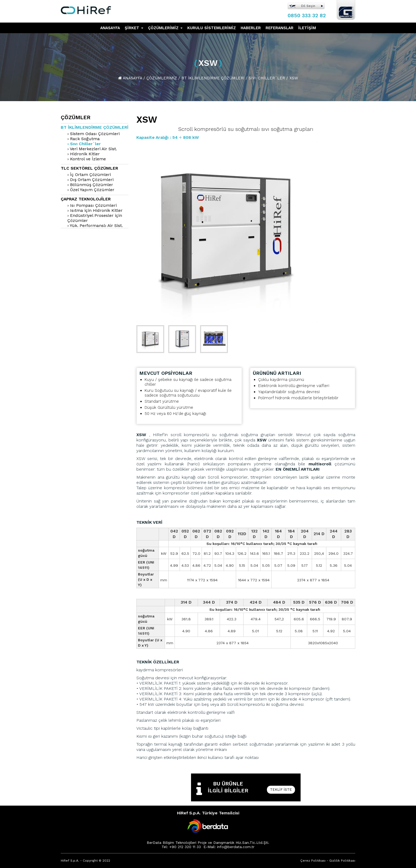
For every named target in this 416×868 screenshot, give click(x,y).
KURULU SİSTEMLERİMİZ (212, 28)
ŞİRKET (134, 28)
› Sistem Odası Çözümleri (94, 134)
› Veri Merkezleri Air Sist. (92, 149)
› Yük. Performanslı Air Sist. (95, 225)
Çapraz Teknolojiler (86, 199)
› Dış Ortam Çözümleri (90, 180)
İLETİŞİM (307, 28)
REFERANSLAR (279, 28)
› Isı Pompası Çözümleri (92, 205)
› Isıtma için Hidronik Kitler (95, 210)
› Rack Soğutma (84, 139)
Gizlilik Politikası (342, 861)
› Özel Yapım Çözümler (91, 190)
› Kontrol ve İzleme (87, 159)
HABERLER (251, 28)
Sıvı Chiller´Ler (267, 78)
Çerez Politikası (313, 861)
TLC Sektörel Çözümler (89, 168)
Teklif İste (281, 790)
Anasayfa (132, 78)
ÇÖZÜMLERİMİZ (165, 28)
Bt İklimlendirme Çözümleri (213, 78)
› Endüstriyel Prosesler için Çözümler (95, 218)
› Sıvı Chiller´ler (84, 144)
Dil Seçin (308, 6)
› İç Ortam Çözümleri (89, 175)
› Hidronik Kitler (84, 154)
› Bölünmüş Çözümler (90, 185)
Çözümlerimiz (162, 78)
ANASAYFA (110, 28)
